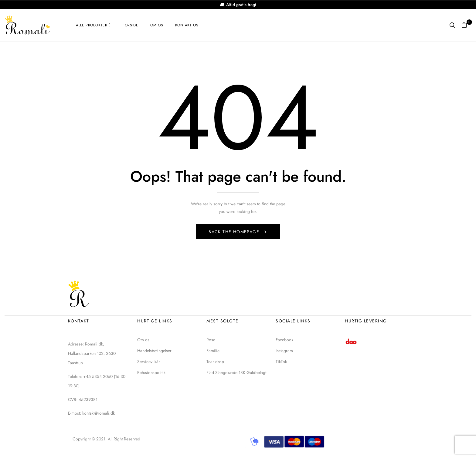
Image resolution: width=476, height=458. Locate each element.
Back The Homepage (235, 232)
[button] (466, 25)
